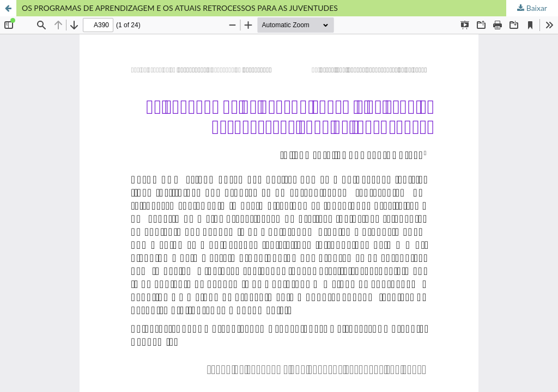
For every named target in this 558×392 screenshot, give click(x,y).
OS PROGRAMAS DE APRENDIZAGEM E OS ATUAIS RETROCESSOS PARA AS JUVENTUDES (180, 8)
